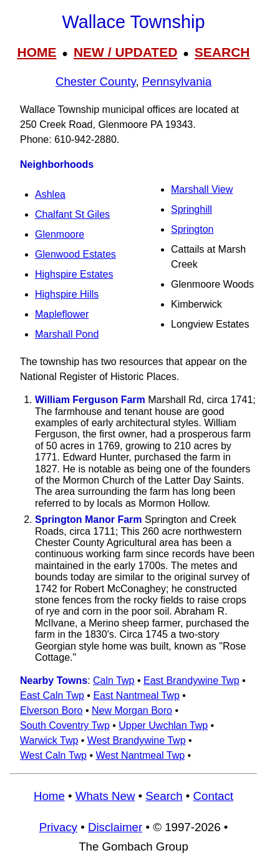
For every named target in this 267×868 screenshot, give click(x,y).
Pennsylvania (177, 81)
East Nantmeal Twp (136, 695)
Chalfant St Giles (72, 214)
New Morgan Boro (132, 710)
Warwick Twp (49, 740)
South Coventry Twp (65, 725)
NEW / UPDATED (125, 52)
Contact (213, 796)
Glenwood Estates (75, 254)
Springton (192, 229)
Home (49, 796)
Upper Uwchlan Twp (163, 725)
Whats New (105, 796)
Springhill (192, 209)
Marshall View (202, 189)
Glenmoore (60, 234)
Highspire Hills (67, 294)
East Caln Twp (52, 695)
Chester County (96, 81)
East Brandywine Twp (192, 680)
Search (164, 796)
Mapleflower (62, 314)
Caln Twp (114, 680)
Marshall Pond (67, 334)
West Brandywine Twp (137, 740)
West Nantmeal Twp (141, 755)
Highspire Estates (74, 274)
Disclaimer (115, 827)
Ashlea (50, 194)
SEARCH (222, 52)
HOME (36, 52)
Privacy (58, 827)
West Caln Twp (53, 755)
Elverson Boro (51, 710)
